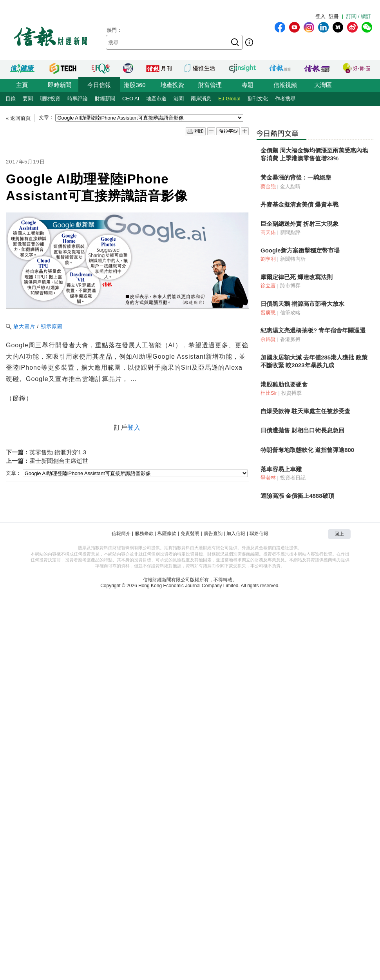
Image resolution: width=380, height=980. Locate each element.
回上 (339, 534)
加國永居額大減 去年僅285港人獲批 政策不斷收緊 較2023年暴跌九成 (314, 361)
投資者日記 (293, 478)
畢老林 (268, 478)
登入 (320, 16)
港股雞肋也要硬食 (284, 384)
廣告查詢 (213, 534)
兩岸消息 (201, 99)
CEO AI (131, 99)
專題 (248, 85)
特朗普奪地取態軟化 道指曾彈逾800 (307, 450)
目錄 (11, 99)
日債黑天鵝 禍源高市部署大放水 (302, 304)
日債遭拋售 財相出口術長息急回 (302, 430)
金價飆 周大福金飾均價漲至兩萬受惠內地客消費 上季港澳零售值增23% (314, 154)
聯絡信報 (259, 534)
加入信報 (236, 534)
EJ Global (229, 99)
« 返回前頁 (18, 118)
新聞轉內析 (293, 259)
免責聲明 (190, 534)
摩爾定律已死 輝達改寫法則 (297, 277)
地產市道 (156, 99)
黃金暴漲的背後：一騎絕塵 (296, 177)
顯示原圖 (52, 326)
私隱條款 (167, 534)
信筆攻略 (290, 313)
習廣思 (268, 313)
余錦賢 (268, 339)
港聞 (179, 99)
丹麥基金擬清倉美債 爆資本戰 (299, 204)
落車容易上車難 (281, 469)
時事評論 (78, 99)
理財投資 (50, 99)
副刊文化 (258, 99)
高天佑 (268, 232)
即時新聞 (60, 85)
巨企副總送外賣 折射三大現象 (299, 224)
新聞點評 (290, 232)
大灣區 (323, 85)
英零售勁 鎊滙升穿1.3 (58, 452)
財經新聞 (105, 99)
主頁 (22, 85)
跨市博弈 (290, 286)
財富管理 (210, 85)
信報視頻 (285, 85)
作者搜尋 (285, 99)
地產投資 (172, 85)
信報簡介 (121, 534)
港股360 (135, 85)
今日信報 (99, 85)
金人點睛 (290, 186)
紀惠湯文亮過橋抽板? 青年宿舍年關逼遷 (313, 330)
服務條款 (144, 534)
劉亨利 (268, 259)
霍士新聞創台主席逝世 (59, 461)
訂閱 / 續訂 (359, 16)
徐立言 (268, 286)
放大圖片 (21, 326)
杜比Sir (269, 393)
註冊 (334, 16)
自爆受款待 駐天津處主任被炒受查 (305, 411)
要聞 (28, 99)
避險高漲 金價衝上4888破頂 (297, 496)
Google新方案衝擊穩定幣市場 (300, 250)
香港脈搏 (290, 339)
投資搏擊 (291, 393)
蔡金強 (268, 186)
